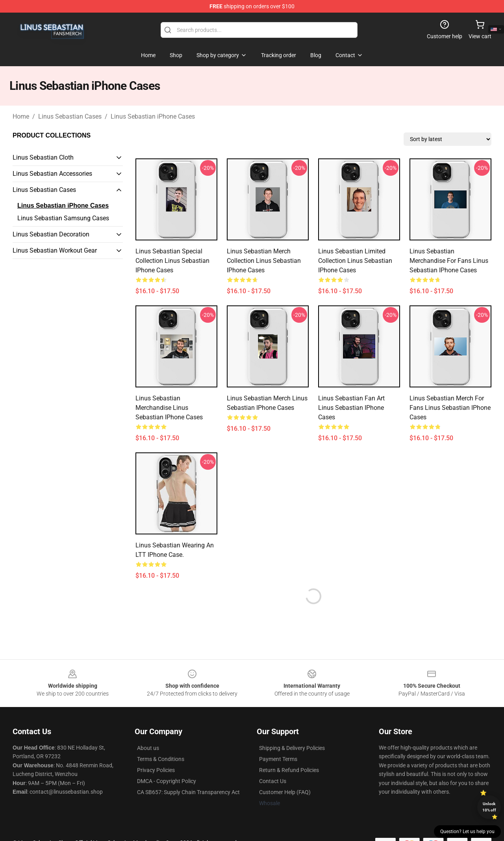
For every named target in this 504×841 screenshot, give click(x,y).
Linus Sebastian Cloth (43, 157)
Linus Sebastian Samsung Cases (63, 218)
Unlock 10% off (489, 807)
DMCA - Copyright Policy (167, 781)
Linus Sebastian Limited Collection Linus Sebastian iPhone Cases (355, 261)
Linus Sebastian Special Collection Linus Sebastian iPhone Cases (172, 261)
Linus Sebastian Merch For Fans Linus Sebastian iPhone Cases (450, 408)
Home (21, 116)
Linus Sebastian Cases (70, 116)
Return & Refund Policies (289, 770)
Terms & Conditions (161, 759)
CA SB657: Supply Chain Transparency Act (188, 792)
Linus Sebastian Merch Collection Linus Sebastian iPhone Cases (264, 261)
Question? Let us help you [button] (467, 832)
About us (148, 748)
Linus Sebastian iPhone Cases (153, 116)
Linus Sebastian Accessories (52, 174)
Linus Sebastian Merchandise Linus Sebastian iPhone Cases (169, 408)
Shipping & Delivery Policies (292, 748)
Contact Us (273, 781)
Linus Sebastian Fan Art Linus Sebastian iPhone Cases (351, 408)
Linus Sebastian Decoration (51, 234)
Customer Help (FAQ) (285, 792)
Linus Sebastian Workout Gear (55, 250)
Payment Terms (278, 759)
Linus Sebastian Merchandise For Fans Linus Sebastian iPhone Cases (449, 261)
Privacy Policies (156, 770)
